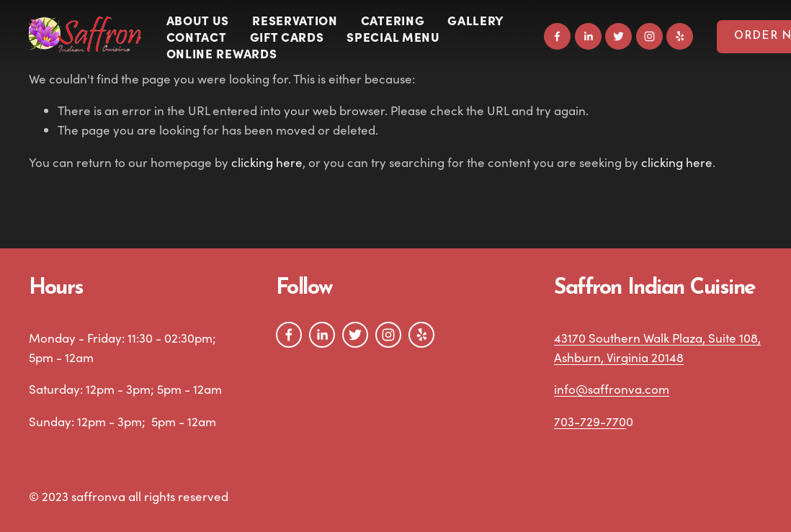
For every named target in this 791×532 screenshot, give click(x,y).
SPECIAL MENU (393, 36)
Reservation (295, 20)
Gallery (476, 20)
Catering (393, 20)
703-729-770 (590, 421)
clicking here (267, 162)
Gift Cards (287, 36)
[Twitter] (618, 36)
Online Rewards (222, 54)
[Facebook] (557, 36)
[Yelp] (680, 36)
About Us (198, 20)
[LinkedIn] (588, 36)
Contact (197, 36)
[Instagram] (649, 36)
